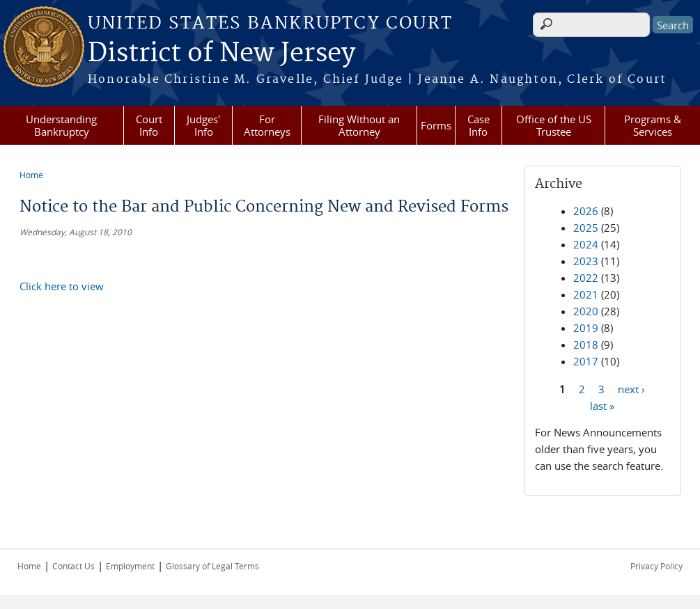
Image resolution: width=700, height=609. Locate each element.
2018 (586, 345)
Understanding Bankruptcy (61, 125)
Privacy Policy (656, 566)
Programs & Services (653, 125)
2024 (586, 244)
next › (631, 388)
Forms (436, 125)
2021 (586, 294)
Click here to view (62, 286)
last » (602, 405)
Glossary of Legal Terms (212, 566)
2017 (586, 361)
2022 (586, 278)
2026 (586, 211)
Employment (130, 566)
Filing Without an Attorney (359, 125)
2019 (586, 328)
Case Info (479, 125)
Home (31, 175)
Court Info (149, 125)
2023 (586, 261)
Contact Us (73, 566)
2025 (586, 228)
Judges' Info (203, 125)
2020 (586, 311)
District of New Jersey (221, 54)
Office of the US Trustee (554, 125)
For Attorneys (267, 125)
